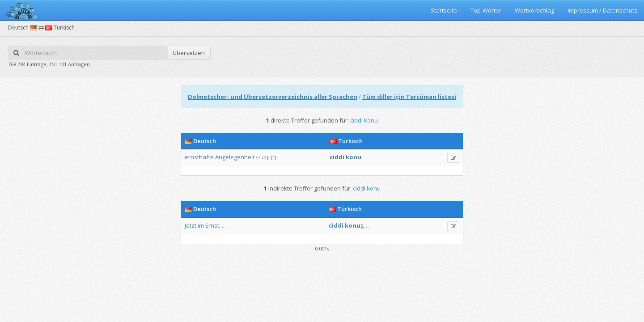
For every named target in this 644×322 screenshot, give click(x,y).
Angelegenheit (235, 157)
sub (262, 157)
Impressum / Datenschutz (602, 10)
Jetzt (191, 225)
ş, (362, 225)
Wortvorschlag (534, 10)
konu (354, 157)
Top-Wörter (486, 10)
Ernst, (213, 225)
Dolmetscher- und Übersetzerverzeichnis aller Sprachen (273, 97)
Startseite (444, 10)
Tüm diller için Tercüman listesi (409, 97)
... (224, 225)
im (201, 225)
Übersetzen (189, 53)
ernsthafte (199, 157)
